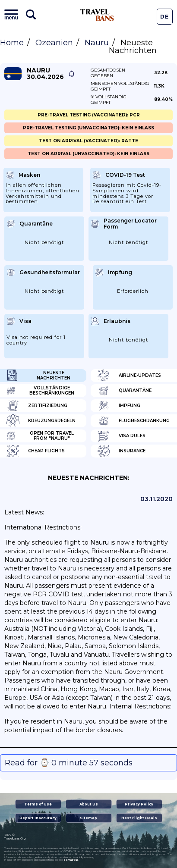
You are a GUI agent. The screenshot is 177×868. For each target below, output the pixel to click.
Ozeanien (54, 43)
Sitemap (88, 818)
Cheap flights (36, 451)
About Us (89, 804)
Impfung (119, 406)
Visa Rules (121, 436)
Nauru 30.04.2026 (45, 74)
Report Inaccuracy (38, 818)
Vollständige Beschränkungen (40, 391)
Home (12, 43)
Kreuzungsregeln (41, 421)
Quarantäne (124, 391)
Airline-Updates (129, 376)
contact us (71, 860)
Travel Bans (97, 15)
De (164, 17)
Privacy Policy (139, 804)
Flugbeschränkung (133, 421)
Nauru (97, 43)
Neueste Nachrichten (38, 376)
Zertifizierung (37, 406)
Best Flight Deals (139, 818)
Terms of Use (38, 804)
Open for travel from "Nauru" (40, 436)
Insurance (121, 451)
